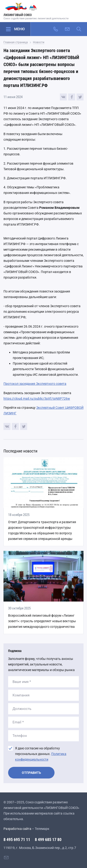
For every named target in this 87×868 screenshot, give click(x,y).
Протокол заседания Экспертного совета (35, 384)
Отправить (31, 773)
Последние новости (20, 451)
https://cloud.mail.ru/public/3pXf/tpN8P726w (37, 399)
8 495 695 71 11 (17, 840)
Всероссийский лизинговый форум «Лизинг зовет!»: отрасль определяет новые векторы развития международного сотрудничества (42, 621)
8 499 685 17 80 (48, 840)
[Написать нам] (67, 29)
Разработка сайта (17, 829)
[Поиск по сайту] (79, 29)
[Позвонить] (56, 29)
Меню (19, 29)
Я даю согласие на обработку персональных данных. (41, 754)
